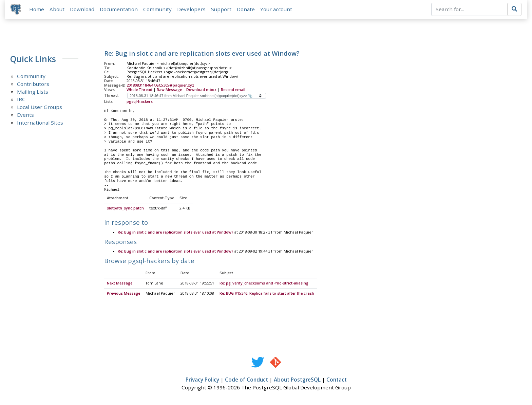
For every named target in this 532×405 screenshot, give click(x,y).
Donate (246, 9)
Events (25, 115)
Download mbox (201, 90)
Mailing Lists (33, 92)
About (57, 9)
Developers (191, 9)
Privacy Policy (202, 380)
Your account (276, 9)
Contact (337, 380)
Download (82, 9)
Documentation (119, 9)
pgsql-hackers (140, 102)
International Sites (40, 123)
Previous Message (123, 294)
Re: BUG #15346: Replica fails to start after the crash (267, 294)
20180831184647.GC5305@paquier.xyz (160, 85)
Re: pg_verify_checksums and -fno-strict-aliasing (264, 284)
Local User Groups (40, 107)
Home (37, 9)
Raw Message (169, 90)
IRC (21, 99)
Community (157, 9)
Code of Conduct (246, 380)
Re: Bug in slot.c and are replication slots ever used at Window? (176, 233)
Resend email (233, 90)
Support (221, 9)
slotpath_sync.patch (125, 209)
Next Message (120, 284)
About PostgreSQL (297, 380)
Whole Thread (139, 90)
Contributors (33, 84)
